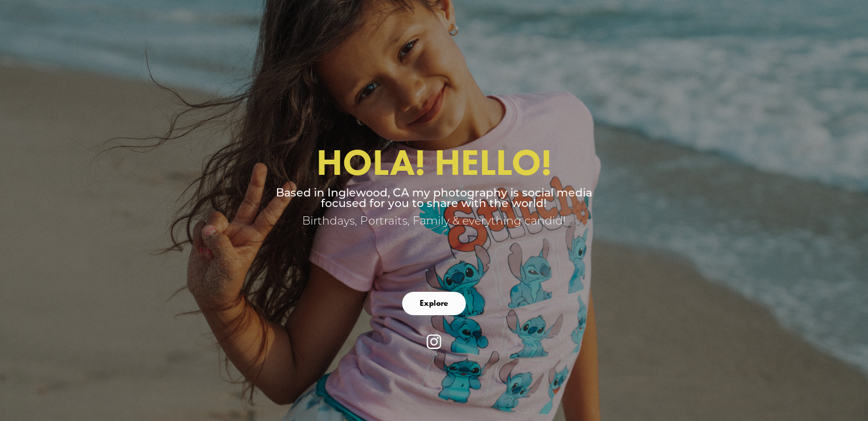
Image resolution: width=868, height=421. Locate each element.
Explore (434, 303)
